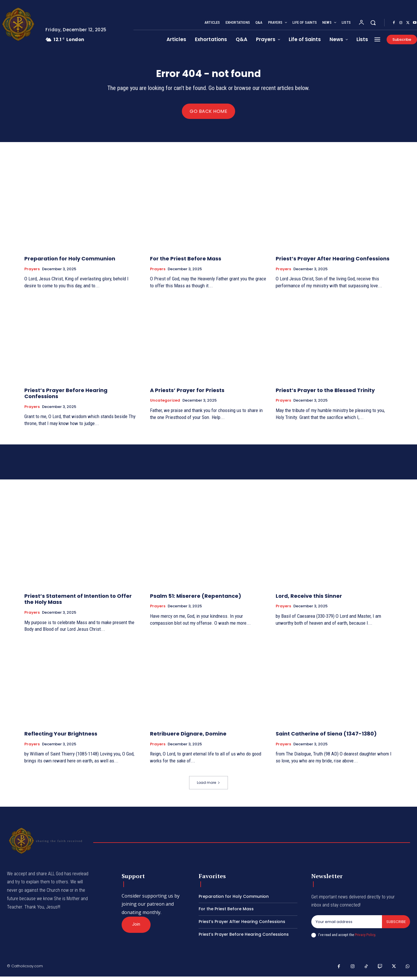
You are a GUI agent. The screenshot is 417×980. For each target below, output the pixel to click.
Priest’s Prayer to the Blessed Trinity (325, 393)
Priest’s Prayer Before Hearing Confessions (66, 397)
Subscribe (396, 925)
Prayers (32, 272)
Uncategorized (165, 404)
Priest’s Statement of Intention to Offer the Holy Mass (78, 602)
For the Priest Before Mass (186, 262)
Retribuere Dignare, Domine (188, 737)
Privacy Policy (365, 938)
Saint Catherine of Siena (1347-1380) (326, 737)
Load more (209, 786)
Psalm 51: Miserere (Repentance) (196, 599)
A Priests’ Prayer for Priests (187, 393)
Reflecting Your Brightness (61, 737)
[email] (346, 925)
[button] (373, 23)
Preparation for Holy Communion (70, 262)
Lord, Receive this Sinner (309, 599)
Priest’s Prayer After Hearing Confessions (333, 262)
